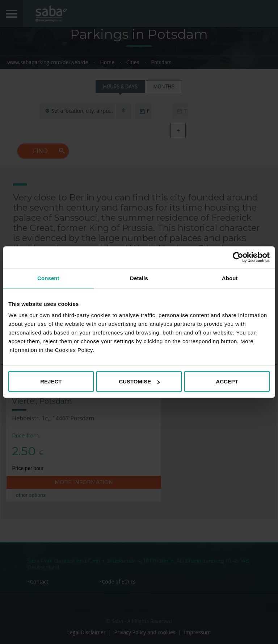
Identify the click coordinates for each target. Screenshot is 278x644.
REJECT (51, 381)
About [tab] (230, 278)
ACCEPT (227, 381)
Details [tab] (139, 278)
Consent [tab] (48, 278)
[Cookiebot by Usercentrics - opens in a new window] (238, 257)
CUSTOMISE (139, 381)
